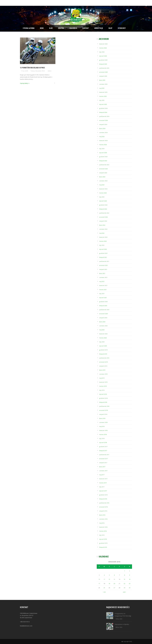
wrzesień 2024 (103, 120)
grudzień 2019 (103, 350)
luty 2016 (102, 535)
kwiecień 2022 (103, 237)
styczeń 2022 (103, 249)
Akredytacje (99, 28)
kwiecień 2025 (103, 92)
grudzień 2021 (103, 253)
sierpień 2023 (103, 173)
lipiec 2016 (102, 515)
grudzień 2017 (103, 447)
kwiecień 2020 (103, 334)
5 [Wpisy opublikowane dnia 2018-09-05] (109, 575)
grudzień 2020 (103, 302)
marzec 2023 (103, 193)
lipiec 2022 (102, 225)
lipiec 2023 (102, 177)
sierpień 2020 (103, 318)
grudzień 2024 (103, 108)
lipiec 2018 (102, 418)
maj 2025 (102, 88)
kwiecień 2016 (103, 527)
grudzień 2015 (103, 543)
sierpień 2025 (103, 76)
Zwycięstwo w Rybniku (122, 624)
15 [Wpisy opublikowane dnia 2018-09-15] (124, 579)
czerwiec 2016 (103, 519)
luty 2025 (102, 100)
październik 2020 (104, 310)
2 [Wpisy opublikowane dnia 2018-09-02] (130, 571)
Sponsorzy (122, 28)
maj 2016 (102, 523)
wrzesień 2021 (103, 265)
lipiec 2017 (102, 467)
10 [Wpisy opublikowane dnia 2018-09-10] (99, 579)
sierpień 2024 (103, 124)
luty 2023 (102, 197)
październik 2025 (104, 68)
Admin (50, 71)
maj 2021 (102, 281)
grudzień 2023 (103, 157)
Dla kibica (73, 28)
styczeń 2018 (103, 442)
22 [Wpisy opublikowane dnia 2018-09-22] (124, 584)
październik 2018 (104, 406)
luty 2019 (102, 390)
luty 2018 (102, 438)
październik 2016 (104, 503)
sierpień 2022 (103, 221)
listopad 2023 (103, 161)
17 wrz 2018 (24, 71)
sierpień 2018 (103, 414)
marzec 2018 (103, 434)
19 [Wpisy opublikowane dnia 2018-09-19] (109, 584)
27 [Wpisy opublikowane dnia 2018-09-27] (114, 588)
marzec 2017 (103, 483)
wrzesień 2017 (103, 459)
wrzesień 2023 (103, 169)
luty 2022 (102, 245)
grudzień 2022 (103, 205)
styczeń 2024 (103, 153)
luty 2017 (102, 487)
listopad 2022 (103, 209)
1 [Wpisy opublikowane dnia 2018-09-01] (125, 571)
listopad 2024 (103, 112)
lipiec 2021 (102, 273)
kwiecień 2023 (103, 189)
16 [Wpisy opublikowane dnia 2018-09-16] (130, 579)
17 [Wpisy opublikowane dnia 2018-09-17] (99, 584)
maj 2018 (102, 426)
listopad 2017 (103, 451)
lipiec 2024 (102, 128)
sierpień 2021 (103, 269)
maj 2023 (102, 185)
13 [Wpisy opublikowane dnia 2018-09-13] (114, 579)
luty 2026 (102, 52)
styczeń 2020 (103, 346)
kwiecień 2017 (103, 479)
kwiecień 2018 (103, 430)
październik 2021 (104, 261)
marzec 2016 (103, 531)
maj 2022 (102, 233)
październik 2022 (104, 213)
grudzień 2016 (103, 495)
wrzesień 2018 (103, 410)
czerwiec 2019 (103, 374)
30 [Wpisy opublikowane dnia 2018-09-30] (130, 588)
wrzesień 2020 (103, 314)
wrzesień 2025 (103, 72)
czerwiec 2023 (103, 181)
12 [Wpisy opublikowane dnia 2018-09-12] (109, 579)
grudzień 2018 (103, 398)
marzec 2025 (103, 96)
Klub (51, 28)
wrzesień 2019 (103, 362)
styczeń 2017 (103, 491)
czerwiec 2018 (103, 422)
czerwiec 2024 (103, 132)
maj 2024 (102, 136)
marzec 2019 (103, 386)
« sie (104, 592)
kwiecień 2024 (103, 141)
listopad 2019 (103, 354)
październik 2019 (104, 358)
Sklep (110, 28)
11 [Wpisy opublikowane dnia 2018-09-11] (104, 579)
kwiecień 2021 (103, 285)
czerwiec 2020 (103, 326)
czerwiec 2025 (103, 84)
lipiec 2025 (102, 80)
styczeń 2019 (103, 394)
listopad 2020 (103, 306)
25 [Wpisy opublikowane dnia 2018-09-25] (104, 588)
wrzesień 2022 (103, 217)
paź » (125, 592)
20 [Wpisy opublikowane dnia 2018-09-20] (114, 584)
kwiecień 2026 (103, 44)
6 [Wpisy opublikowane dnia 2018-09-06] (114, 575)
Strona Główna (29, 28)
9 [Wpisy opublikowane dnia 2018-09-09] (130, 575)
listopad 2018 (103, 402)
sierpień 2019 (103, 366)
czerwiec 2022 (103, 229)
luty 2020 (102, 342)
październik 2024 (104, 116)
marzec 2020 (103, 338)
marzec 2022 (103, 241)
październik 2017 (104, 455)
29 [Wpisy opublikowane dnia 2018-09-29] (124, 588)
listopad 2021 (103, 257)
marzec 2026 (103, 48)
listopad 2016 (103, 499)
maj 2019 (102, 378)
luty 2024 (102, 149)
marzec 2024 (103, 145)
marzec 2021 (103, 289)
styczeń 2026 (103, 56)
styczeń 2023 (103, 201)
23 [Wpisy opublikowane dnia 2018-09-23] (130, 584)
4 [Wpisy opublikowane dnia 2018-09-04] (104, 575)
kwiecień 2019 (103, 382)
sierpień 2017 (103, 463)
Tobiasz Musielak (36, 71)
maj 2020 (102, 330)
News (42, 28)
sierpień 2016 (103, 511)
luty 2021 (102, 294)
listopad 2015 (103, 547)
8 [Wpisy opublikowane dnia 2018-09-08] (125, 575)
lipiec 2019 (102, 370)
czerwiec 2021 (103, 277)
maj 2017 (102, 475)
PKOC (43, 71)
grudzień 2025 (103, 60)
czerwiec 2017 (103, 471)
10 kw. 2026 (119, 619)
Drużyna (61, 28)
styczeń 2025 (103, 104)
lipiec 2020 (102, 322)
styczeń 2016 (103, 539)
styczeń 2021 (103, 298)
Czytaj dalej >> (25, 83)
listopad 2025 (103, 64)
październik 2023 (104, 165)
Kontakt (86, 28)
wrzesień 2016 (103, 507)
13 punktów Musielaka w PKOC (32, 68)
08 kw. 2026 (119, 627)
